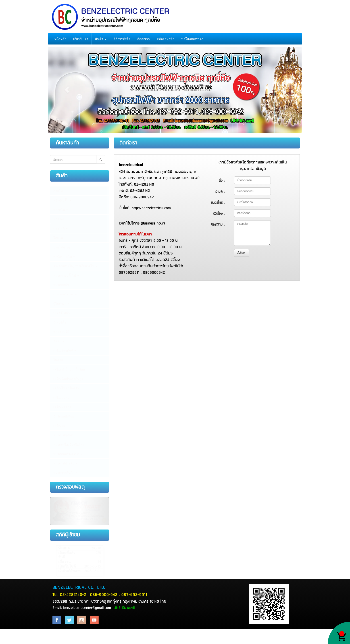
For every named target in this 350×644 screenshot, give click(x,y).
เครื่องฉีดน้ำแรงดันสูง (68, 379)
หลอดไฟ (61, 210)
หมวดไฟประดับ (66, 463)
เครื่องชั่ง (59, 426)
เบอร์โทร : (218, 203)
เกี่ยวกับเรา (81, 39)
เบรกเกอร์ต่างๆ (65, 294)
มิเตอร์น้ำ (60, 322)
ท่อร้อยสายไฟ (64, 257)
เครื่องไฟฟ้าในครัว (66, 388)
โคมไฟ (60, 238)
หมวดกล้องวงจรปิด (68, 454)
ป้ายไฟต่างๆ (62, 247)
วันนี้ (62, 557)
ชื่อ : (222, 181)
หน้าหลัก (60, 39)
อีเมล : (220, 192)
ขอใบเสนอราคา (192, 39)
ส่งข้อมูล (242, 253)
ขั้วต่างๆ (59, 219)
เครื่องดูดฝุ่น (61, 398)
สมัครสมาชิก (166, 39)
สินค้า (101, 39)
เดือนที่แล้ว (67, 553)
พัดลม (59, 341)
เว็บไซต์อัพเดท (69, 571)
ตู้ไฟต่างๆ (61, 304)
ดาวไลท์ (60, 229)
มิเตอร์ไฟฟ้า (62, 313)
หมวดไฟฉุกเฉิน (64, 435)
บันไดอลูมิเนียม (64, 416)
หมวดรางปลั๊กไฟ (66, 275)
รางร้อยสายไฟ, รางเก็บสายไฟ (75, 266)
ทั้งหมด (64, 548)
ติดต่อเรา (144, 39)
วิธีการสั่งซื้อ (122, 39)
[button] (67, 90)
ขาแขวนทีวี (61, 332)
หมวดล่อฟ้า (63, 285)
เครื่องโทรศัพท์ (65, 351)
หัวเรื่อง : (219, 214)
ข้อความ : (218, 225)
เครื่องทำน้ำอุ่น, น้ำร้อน (69, 369)
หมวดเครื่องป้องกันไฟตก (70, 445)
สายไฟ (60, 191)
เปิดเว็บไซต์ (67, 566)
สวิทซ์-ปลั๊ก (62, 200)
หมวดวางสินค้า (65, 473)
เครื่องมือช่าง (64, 407)
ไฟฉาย (58, 360)
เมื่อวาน (64, 562)
